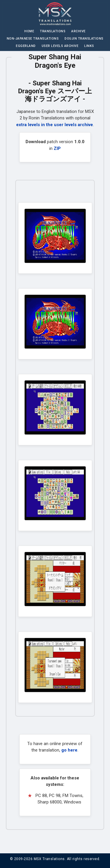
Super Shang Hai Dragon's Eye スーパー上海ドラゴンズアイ (55, 91)
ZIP (57, 148)
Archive (78, 31)
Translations (53, 31)
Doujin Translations (84, 39)
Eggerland (26, 46)
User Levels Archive (60, 46)
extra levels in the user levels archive (55, 125)
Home (29, 31)
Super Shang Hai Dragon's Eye (55, 61)
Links (89, 46)
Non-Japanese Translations (33, 39)
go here (69, 750)
